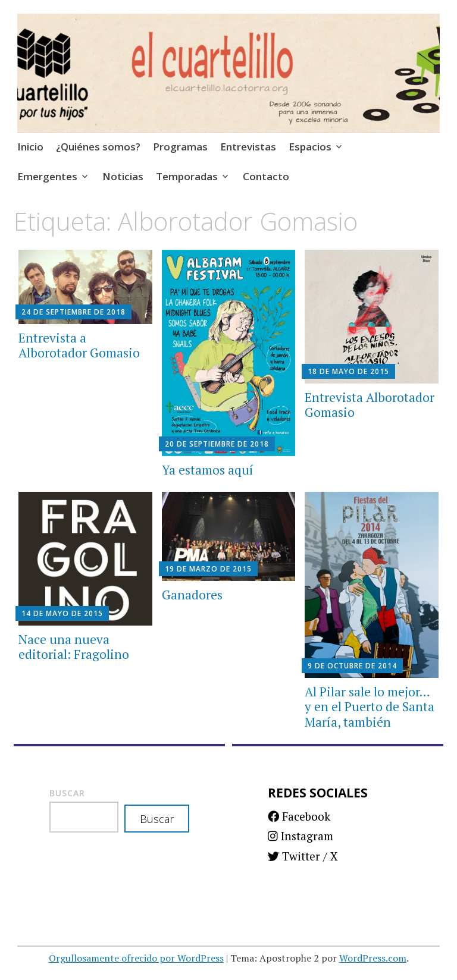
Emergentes (47, 176)
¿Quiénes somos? (98, 147)
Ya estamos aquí (208, 470)
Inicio (30, 147)
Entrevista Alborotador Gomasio (370, 405)
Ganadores (192, 595)
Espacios (310, 147)
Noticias (123, 176)
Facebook (299, 816)
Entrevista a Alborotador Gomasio (79, 345)
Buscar (67, 793)
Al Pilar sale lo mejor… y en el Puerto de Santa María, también (370, 706)
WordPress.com (373, 958)
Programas (180, 147)
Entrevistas (248, 147)
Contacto (266, 176)
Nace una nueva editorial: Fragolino (74, 647)
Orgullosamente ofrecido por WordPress (136, 958)
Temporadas (187, 176)
